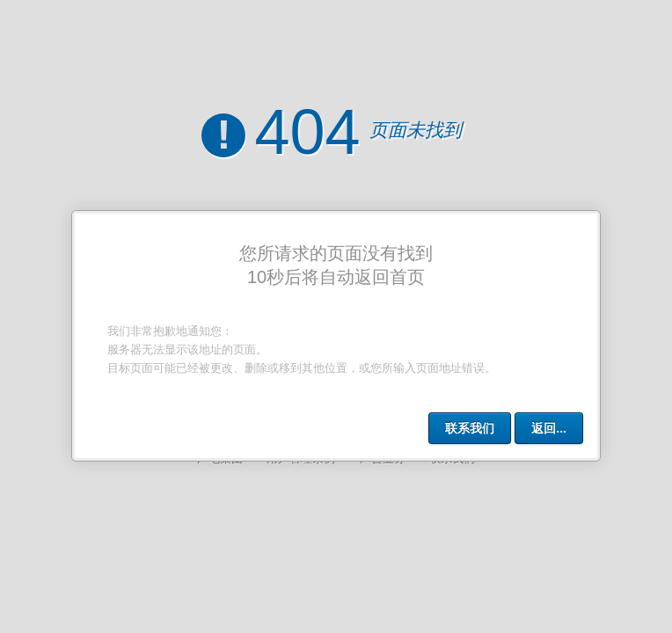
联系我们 (470, 428)
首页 (407, 277)
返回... (549, 428)
